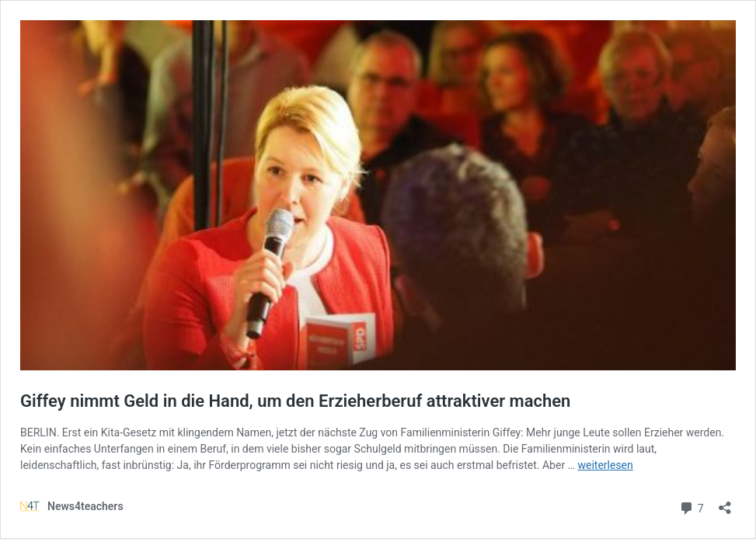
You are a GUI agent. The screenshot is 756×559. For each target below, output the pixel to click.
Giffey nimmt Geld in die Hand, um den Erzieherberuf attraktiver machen (295, 401)
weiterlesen (605, 465)
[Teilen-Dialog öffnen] (725, 503)
